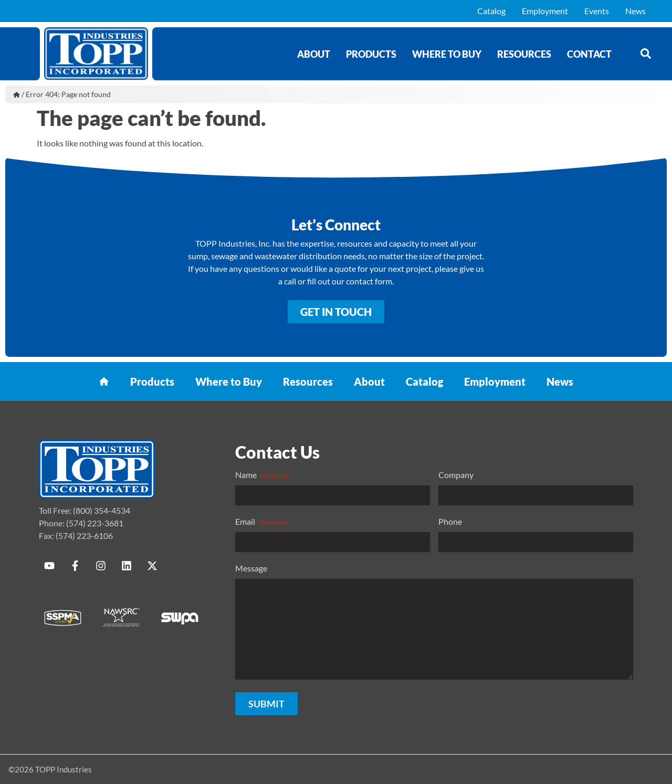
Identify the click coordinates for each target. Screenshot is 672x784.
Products (371, 54)
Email (262, 522)
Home (17, 94)
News (636, 11)
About (314, 54)
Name (262, 475)
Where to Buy (447, 54)
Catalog (491, 11)
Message (251, 568)
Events (597, 11)
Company (456, 475)
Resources (524, 54)
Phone (450, 521)
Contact (589, 54)
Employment (545, 11)
